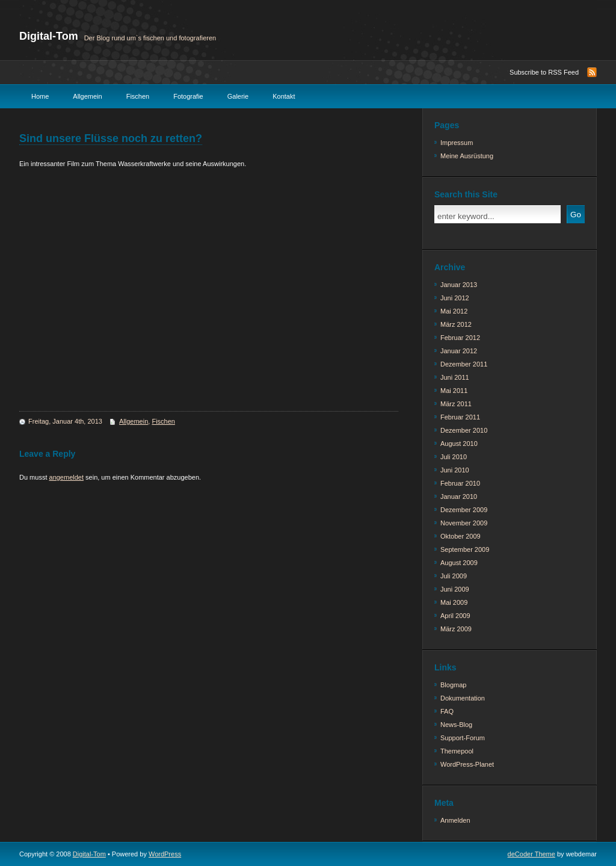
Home (40, 96)
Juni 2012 (455, 298)
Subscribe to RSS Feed (544, 72)
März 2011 (456, 404)
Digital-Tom (49, 36)
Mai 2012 (454, 311)
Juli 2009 (454, 576)
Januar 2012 (459, 351)
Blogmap (453, 685)
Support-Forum (463, 738)
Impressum (457, 143)
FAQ (447, 711)
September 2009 (465, 549)
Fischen (138, 96)
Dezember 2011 (464, 364)
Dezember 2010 (464, 430)
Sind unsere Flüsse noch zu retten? (111, 138)
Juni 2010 (455, 470)
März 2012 (456, 324)
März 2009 (456, 629)
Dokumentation (463, 698)
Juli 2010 (454, 457)
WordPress (165, 854)
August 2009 (459, 563)
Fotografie (188, 96)
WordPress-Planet (467, 764)
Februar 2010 (460, 483)
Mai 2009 (454, 602)
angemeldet (67, 477)
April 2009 (455, 616)
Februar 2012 (460, 338)
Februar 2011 (460, 417)
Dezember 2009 (464, 510)
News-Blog (456, 725)
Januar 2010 (459, 496)
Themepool (457, 751)
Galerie (238, 96)
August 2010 (459, 444)
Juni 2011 (455, 377)
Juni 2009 (455, 589)
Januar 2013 (459, 285)
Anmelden (455, 820)
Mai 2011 (454, 391)
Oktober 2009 (460, 536)
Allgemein (87, 96)
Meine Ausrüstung (467, 156)
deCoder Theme (531, 854)
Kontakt (284, 96)
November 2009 (464, 523)
